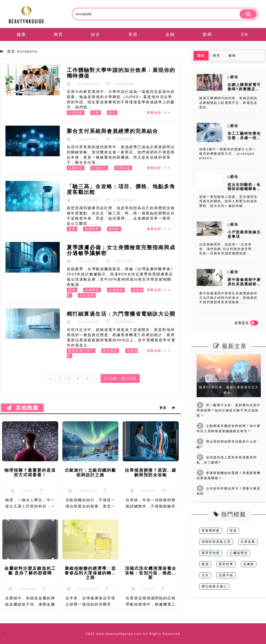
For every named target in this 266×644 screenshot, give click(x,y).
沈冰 (205, 575)
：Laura (143, 589)
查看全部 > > (158, 113)
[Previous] (51, 378)
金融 (170, 34)
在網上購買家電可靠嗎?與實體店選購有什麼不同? (244, 89)
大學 (96, 113)
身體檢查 (92, 229)
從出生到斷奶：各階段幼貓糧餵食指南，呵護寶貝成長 (244, 189)
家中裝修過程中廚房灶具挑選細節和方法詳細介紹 (244, 284)
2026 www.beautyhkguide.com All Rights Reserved (133, 634)
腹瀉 (205, 564)
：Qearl (22, 491)
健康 (21, 34)
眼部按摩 (226, 564)
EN (245, 34)
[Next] (96, 378)
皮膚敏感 (116, 290)
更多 (168, 408)
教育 (58, 34)
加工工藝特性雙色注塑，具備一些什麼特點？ (244, 138)
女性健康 (87, 295)
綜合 (96, 34)
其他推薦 (22, 408)
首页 (11, 51)
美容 (133, 34)
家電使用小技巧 (81, 351)
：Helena (143, 491)
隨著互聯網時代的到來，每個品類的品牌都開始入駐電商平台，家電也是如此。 (228, 103)
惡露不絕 (226, 575)
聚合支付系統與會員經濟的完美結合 (112, 131)
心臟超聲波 (239, 553)
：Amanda (23, 589)
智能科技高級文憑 (216, 542)
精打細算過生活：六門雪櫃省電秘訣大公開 (121, 314)
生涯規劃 (76, 113)
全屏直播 (248, 542)
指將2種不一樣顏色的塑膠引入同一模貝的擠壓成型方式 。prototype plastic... (228, 154)
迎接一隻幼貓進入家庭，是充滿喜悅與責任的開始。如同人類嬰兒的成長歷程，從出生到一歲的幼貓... (228, 201)
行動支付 (99, 168)
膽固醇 (114, 229)
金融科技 (76, 168)
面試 (112, 113)
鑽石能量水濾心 (214, 586)
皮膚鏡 (249, 564)
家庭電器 (110, 351)
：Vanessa (83, 491)
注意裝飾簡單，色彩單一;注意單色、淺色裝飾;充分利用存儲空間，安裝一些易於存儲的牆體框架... (227, 249)
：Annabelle (83, 84)
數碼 (207, 34)
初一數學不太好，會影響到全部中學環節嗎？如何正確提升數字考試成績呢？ (229, 410)
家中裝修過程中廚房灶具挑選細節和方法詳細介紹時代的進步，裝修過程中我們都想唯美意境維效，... (228, 298)
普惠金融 (123, 168)
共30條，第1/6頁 (120, 378)
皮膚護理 (92, 290)
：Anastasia (83, 589)
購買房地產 (211, 553)
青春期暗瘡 (211, 531)
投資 (233, 531)
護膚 (72, 290)
